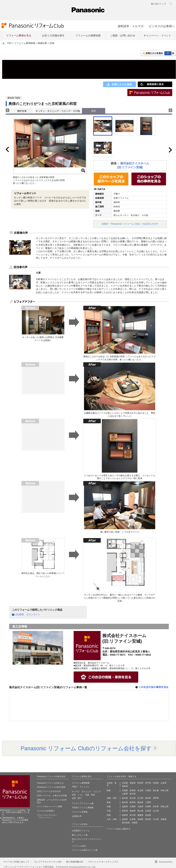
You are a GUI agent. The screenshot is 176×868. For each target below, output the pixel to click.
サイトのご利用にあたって (16, 862)
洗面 (87, 795)
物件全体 (22, 111)
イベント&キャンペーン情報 (49, 806)
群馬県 (133, 790)
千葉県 (148, 790)
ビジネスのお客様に (46, 811)
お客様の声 (77, 816)
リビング (97, 792)
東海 (109, 802)
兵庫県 (148, 806)
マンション (84, 787)
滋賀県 (125, 806)
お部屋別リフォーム (81, 831)
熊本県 (148, 819)
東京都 (156, 790)
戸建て (75, 787)
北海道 (125, 783)
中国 (109, 811)
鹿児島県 (126, 823)
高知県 (148, 815)
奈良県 (156, 806)
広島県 (148, 811)
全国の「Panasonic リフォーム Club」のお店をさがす (130, 224)
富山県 (133, 798)
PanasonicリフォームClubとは (50, 783)
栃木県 (133, 794)
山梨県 (125, 794)
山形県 (164, 783)
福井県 (148, 798)
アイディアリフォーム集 (83, 803)
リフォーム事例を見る (19, 35)
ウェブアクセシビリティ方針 (48, 862)
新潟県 (125, 798)
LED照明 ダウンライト (27, 615)
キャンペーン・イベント (157, 35)
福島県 (125, 786)
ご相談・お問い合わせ (123, 35)
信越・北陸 (112, 798)
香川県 (133, 815)
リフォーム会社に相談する (119, 829)
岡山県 (140, 811)
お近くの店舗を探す (53, 35)
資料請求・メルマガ (131, 26)
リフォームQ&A (79, 846)
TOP (9, 43)
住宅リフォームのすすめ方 (49, 791)
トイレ (81, 795)
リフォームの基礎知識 (88, 35)
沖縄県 (135, 823)
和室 (93, 795)
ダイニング (86, 792)
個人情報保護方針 (75, 862)
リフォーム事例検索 (25, 43)
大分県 (156, 819)
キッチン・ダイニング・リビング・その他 (58, 111)
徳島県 (125, 815)
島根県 (133, 811)
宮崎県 (164, 819)
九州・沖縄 (112, 819)
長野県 (156, 798)
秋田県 (140, 783)
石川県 (140, 798)
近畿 (109, 806)
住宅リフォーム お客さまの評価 (52, 795)
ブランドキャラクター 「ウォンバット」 (47, 816)
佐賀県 (133, 819)
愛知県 (140, 802)
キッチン (76, 792)
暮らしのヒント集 (80, 835)
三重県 (148, 802)
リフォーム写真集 (80, 812)
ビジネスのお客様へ (162, 26)
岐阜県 (125, 802)
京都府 (133, 806)
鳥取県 (125, 811)
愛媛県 (140, 815)
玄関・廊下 (77, 798)
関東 (109, 790)
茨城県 (125, 790)
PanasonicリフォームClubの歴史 (51, 787)
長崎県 (140, 819)
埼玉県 (140, 790)
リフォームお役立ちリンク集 (85, 850)
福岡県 (125, 819)
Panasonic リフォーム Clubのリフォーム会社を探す (86, 748)
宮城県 (156, 783)
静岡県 (133, 802)
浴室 (74, 795)
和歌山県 (165, 806)
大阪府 (140, 806)
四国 (109, 815)
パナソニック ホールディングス (103, 862)
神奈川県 (165, 790)
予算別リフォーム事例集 (83, 808)
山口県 (156, 811)
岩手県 (148, 783)
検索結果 (42, 43)
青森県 (133, 783)
